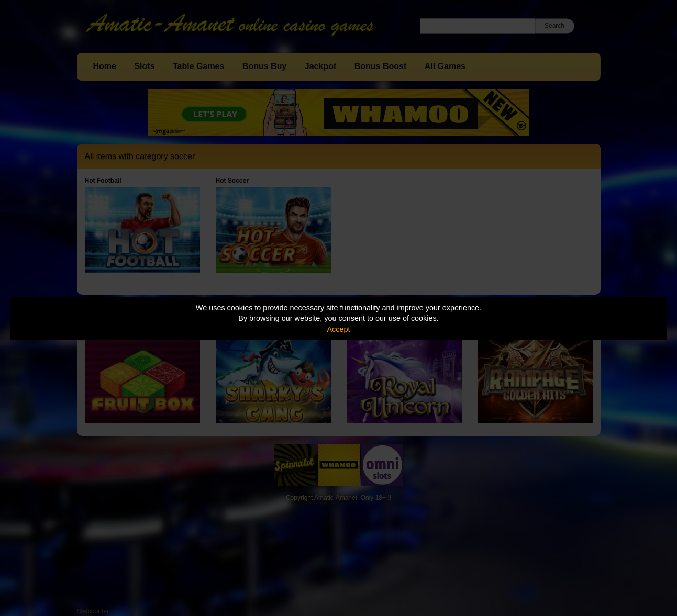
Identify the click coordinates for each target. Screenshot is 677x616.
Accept (339, 329)
